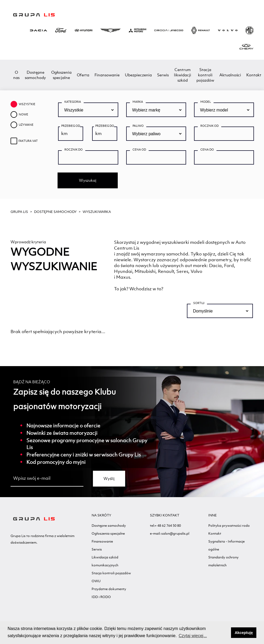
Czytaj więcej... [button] (193, 636)
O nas (16, 75)
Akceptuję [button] (244, 633)
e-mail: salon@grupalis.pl (170, 533)
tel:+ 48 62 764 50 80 (165, 526)
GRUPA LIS (19, 212)
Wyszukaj (88, 180)
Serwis (163, 75)
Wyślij (109, 479)
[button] (226, 633)
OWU (96, 581)
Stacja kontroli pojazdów (205, 75)
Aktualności (230, 75)
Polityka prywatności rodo (229, 526)
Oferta (83, 75)
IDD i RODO (101, 597)
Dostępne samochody (35, 75)
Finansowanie (107, 75)
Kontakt (254, 75)
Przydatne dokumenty (109, 589)
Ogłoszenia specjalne (61, 75)
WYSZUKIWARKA (97, 212)
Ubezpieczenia (138, 75)
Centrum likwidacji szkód (183, 75)
